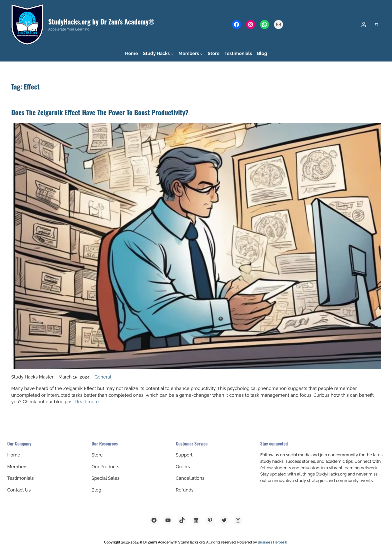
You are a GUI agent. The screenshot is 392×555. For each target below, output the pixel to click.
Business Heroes (273, 542)
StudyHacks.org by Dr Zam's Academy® (101, 21)
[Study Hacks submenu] (172, 54)
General (103, 377)
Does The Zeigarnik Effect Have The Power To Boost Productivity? (100, 112)
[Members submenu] (201, 54)
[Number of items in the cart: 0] (376, 24)
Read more (87, 402)
